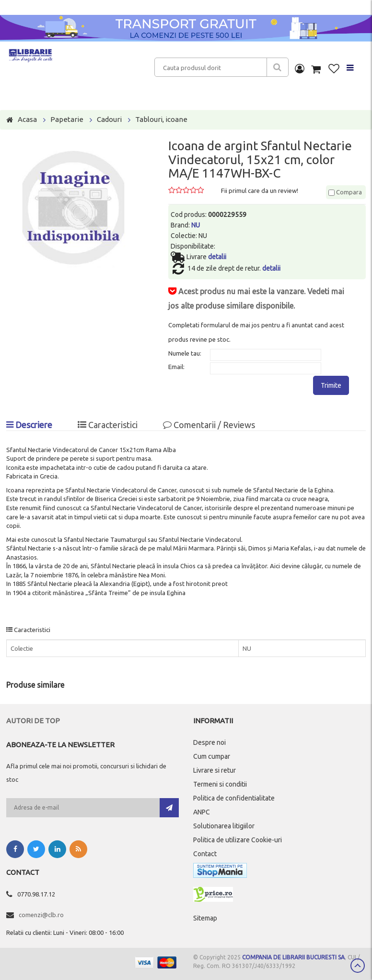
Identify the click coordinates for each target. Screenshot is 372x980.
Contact (205, 854)
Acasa (27, 119)
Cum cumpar (212, 756)
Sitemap (205, 918)
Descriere (29, 425)
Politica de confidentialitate (234, 798)
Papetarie (67, 119)
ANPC (202, 812)
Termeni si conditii (220, 784)
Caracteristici (108, 425)
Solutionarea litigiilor (224, 826)
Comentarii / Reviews (209, 425)
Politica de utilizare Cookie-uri (238, 840)
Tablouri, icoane (161, 119)
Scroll (358, 966)
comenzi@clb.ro (41, 915)
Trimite (331, 385)
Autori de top (33, 721)
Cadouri (109, 119)
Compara (345, 192)
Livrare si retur (215, 770)
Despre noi (209, 742)
